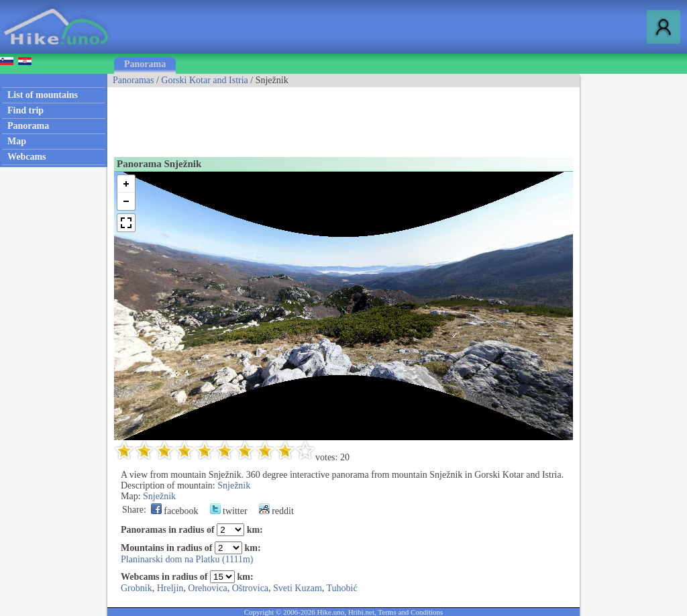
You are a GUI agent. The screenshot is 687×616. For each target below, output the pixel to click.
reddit (276, 511)
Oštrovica (250, 588)
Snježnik (234, 485)
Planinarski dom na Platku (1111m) (187, 559)
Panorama (145, 64)
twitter (229, 511)
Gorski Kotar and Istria (204, 80)
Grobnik (137, 588)
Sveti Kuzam (298, 588)
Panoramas (133, 80)
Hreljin (170, 588)
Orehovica (207, 588)
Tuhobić (342, 588)
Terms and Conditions (410, 612)
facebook (175, 511)
